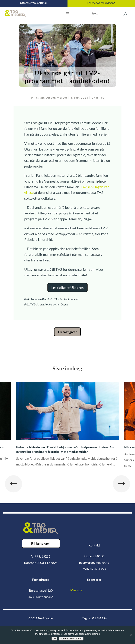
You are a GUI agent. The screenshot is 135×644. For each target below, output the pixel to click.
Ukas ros (98, 98)
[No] (131, 635)
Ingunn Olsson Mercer (51, 98)
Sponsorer (94, 580)
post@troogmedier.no (94, 562)
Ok (54, 639)
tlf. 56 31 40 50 (94, 556)
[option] (67, 427)
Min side (76, 590)
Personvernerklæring (71, 639)
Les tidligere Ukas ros (67, 287)
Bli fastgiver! (41, 543)
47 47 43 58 (98, 569)
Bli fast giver (67, 332)
